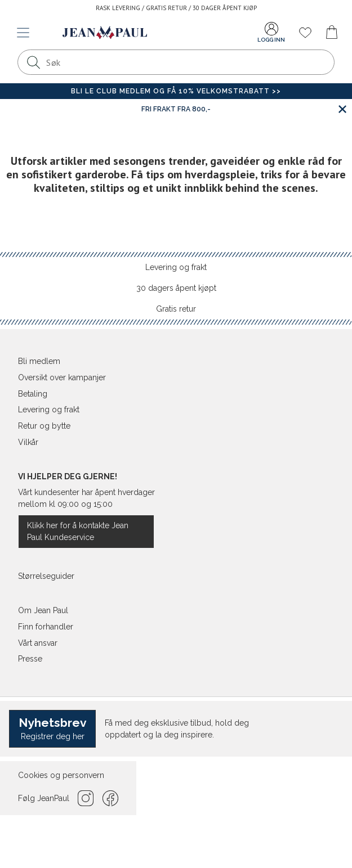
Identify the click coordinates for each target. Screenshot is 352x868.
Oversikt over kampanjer (62, 377)
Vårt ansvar (38, 643)
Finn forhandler (46, 627)
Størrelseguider (46, 576)
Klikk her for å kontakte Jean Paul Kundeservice (78, 531)
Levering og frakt (176, 267)
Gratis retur (176, 309)
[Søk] (33, 62)
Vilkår (28, 442)
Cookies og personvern (61, 775)
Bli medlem (39, 361)
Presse (30, 659)
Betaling (33, 394)
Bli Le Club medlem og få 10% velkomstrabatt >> (176, 91)
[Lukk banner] (342, 109)
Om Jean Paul (43, 610)
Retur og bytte (44, 426)
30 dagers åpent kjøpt (176, 288)
